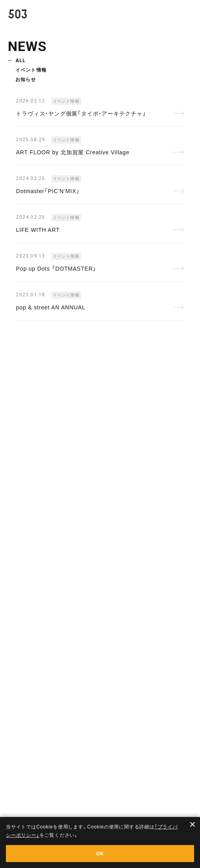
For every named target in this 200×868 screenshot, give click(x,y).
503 (22, 16)
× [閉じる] (192, 824)
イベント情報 (31, 70)
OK (100, 854)
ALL (21, 61)
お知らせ (26, 80)
